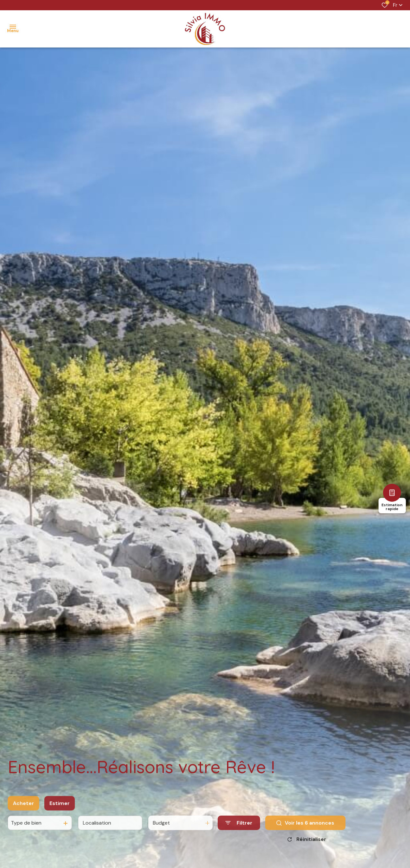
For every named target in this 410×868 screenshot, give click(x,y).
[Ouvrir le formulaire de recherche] (239, 830)
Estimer (60, 810)
